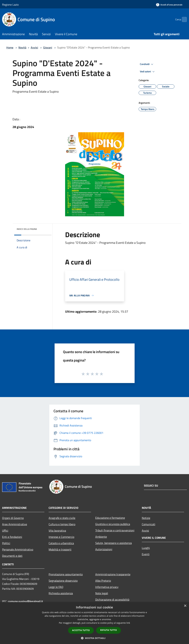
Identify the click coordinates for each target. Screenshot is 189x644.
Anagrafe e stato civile (62, 518)
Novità (22, 47)
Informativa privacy (107, 587)
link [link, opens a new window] (128, 623)
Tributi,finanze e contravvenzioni (115, 530)
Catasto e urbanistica (61, 543)
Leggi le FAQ (56, 587)
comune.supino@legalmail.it (26, 601)
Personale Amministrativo (18, 549)
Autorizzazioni (104, 549)
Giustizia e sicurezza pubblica (113, 524)
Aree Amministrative (15, 524)
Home (10, 47)
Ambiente (101, 537)
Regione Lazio (10, 5)
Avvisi (34, 47)
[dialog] (94, 623)
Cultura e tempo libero (62, 524)
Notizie (146, 518)
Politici (6, 543)
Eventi (146, 554)
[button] (95, 638)
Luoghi (146, 548)
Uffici (5, 531)
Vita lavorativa (57, 531)
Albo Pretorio (103, 581)
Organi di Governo (13, 518)
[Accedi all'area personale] (169, 5)
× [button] (185, 606)
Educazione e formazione (110, 518)
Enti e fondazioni (12, 537)
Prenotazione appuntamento (66, 574)
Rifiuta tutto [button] (109, 630)
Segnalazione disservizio (63, 581)
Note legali (102, 593)
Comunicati (149, 524)
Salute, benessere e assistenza (114, 543)
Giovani (48, 47)
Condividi (147, 64)
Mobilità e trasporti (60, 549)
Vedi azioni (148, 72)
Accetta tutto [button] (81, 630)
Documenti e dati (12, 556)
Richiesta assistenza (61, 593)
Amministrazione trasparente (113, 574)
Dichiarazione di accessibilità (112, 600)
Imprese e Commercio (61, 537)
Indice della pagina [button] (27, 229)
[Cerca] (183, 19)
